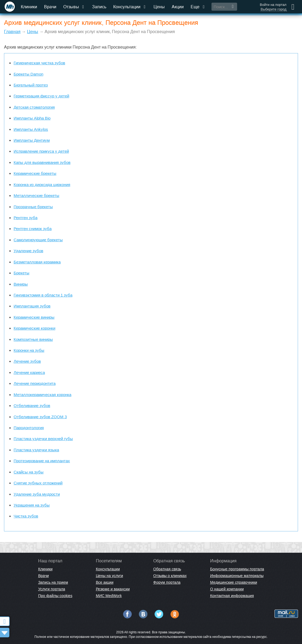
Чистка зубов (26, 516)
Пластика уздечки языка (36, 450)
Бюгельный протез (31, 85)
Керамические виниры (34, 317)
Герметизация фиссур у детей (41, 96)
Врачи (50, 7)
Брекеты (21, 273)
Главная (12, 32)
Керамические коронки (34, 328)
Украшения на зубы (32, 505)
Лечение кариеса (29, 372)
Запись (99, 7)
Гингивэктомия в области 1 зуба (43, 295)
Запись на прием (53, 582)
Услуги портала (52, 589)
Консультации (130, 7)
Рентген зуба (26, 218)
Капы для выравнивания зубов (42, 162)
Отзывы (74, 7)
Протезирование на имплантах (42, 461)
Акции (178, 7)
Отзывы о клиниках (170, 576)
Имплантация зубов (32, 306)
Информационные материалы (237, 576)
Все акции (105, 582)
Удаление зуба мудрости (37, 494)
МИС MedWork (109, 596)
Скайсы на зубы (29, 472)
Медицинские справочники (234, 582)
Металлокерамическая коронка (42, 395)
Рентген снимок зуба (33, 229)
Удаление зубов (28, 251)
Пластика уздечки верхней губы (43, 439)
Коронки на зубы (29, 350)
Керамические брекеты (35, 173)
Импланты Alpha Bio (32, 118)
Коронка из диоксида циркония (42, 185)
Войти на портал (273, 5)
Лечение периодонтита (35, 383)
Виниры (21, 284)
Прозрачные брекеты (33, 207)
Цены (159, 7)
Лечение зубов (27, 361)
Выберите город (274, 9)
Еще (198, 7)
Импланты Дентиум (32, 140)
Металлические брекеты (36, 195)
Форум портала (167, 582)
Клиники (29, 7)
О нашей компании (227, 589)
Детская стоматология (34, 107)
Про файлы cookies (55, 596)
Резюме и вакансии (113, 589)
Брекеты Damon (28, 74)
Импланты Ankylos (31, 129)
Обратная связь (167, 569)
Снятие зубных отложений (38, 483)
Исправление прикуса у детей (41, 151)
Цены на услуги (109, 576)
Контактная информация (232, 596)
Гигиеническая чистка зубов (39, 63)
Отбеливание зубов (32, 406)
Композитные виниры (33, 339)
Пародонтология (29, 428)
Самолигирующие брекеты (38, 240)
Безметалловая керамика (37, 262)
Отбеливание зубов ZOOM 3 (40, 417)
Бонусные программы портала (237, 569)
